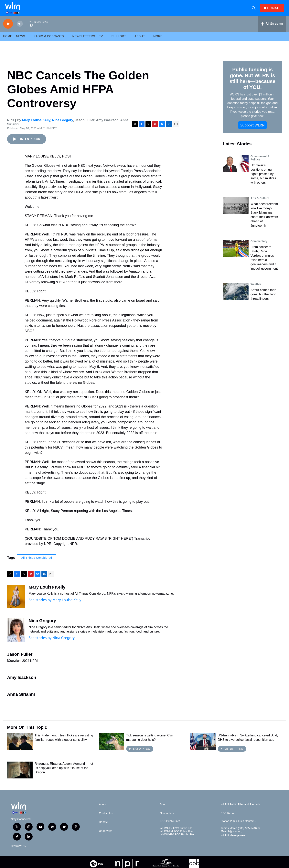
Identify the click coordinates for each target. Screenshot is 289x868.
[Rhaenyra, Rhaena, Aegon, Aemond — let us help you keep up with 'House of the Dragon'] (20, 775)
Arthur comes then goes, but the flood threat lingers (263, 299)
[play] (8, 29)
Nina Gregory (62, 125)
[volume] (20, 29)
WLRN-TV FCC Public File (176, 833)
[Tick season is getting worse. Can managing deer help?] (112, 746)
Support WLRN (252, 130)
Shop (163, 809)
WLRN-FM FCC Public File (176, 836)
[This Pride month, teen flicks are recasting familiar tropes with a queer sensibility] (20, 746)
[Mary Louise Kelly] (16, 601)
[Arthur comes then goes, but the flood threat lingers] (236, 296)
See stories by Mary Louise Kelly (55, 604)
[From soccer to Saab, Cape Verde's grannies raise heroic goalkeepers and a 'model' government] (236, 253)
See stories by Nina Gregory (52, 642)
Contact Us (106, 818)
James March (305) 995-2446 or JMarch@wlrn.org (240, 835)
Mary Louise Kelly (36, 125)
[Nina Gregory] (16, 635)
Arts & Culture (260, 203)
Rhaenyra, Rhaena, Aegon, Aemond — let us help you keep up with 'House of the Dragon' (64, 773)
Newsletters (84, 41)
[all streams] (272, 28)
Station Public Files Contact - (238, 826)
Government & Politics (260, 163)
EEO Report (228, 818)
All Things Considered (37, 562)
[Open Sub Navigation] (28, 41)
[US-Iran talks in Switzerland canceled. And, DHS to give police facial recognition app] (203, 746)
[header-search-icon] (254, 10)
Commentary (259, 246)
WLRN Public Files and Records (240, 809)
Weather (256, 289)
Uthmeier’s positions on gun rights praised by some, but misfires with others (263, 179)
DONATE (275, 10)
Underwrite (106, 836)
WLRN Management (233, 840)
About (140, 41)
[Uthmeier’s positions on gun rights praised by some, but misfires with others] (236, 168)
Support (119, 41)
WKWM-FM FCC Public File (177, 839)
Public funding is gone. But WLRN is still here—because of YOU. (252, 83)
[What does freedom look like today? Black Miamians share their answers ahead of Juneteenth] (236, 210)
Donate (103, 827)
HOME (8, 41)
